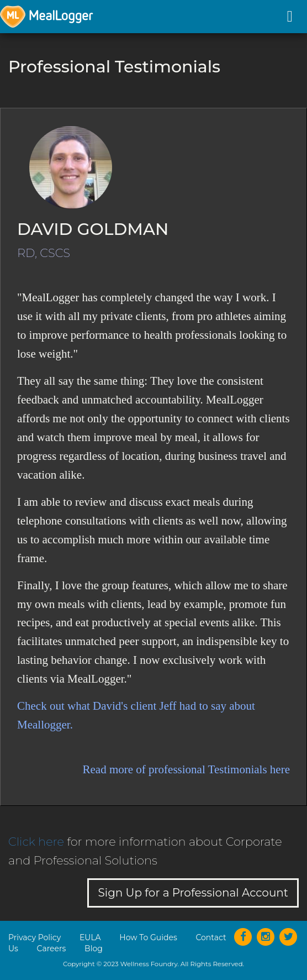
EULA (90, 937)
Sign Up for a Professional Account (193, 893)
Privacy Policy (35, 937)
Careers (52, 948)
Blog (94, 948)
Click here (36, 842)
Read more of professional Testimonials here (186, 769)
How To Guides (148, 937)
